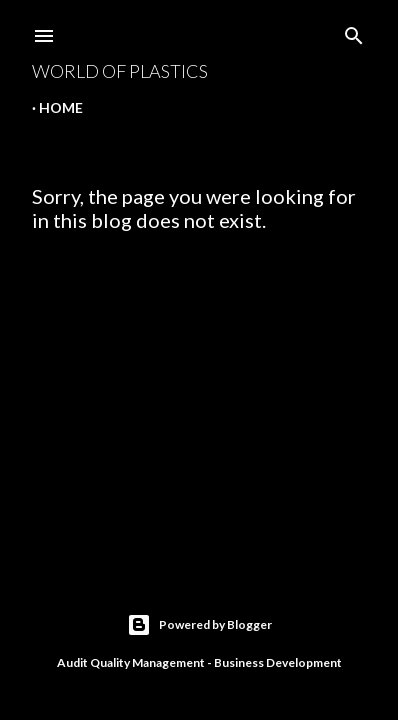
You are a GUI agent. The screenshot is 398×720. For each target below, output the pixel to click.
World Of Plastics (120, 71)
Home (61, 107)
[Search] (354, 31)
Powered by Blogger (199, 625)
